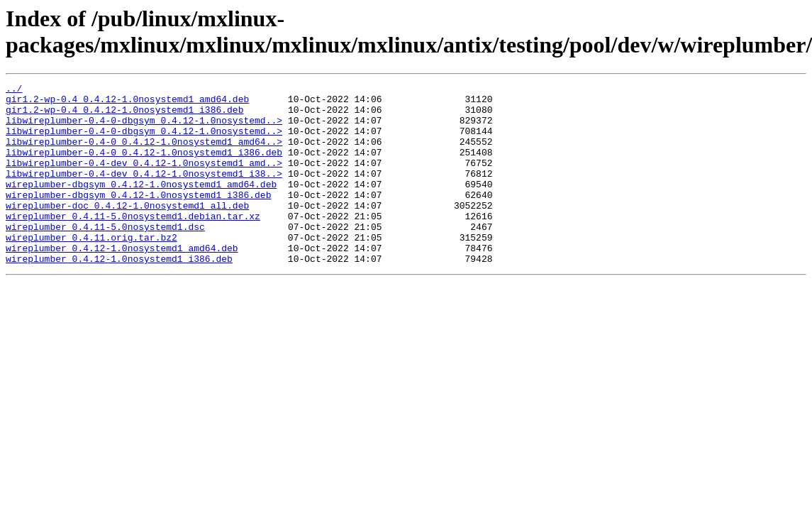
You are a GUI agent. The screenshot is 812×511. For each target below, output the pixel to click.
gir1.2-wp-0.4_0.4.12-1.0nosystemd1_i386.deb (124, 116)
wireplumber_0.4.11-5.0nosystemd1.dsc (105, 256)
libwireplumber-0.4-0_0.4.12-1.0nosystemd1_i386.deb (144, 167)
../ (14, 90)
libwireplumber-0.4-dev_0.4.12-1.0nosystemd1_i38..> (144, 192)
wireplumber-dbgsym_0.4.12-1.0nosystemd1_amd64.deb (141, 205)
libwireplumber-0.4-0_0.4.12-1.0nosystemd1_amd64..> (144, 154)
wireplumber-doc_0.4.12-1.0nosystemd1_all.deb (127, 231)
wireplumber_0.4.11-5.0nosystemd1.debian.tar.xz (133, 243)
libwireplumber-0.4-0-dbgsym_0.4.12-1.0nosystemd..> (144, 128)
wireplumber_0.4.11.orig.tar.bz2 (91, 269)
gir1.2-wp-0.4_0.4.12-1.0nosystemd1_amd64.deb (127, 103)
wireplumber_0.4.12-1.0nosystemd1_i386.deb (119, 295)
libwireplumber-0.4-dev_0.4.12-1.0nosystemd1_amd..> (144, 180)
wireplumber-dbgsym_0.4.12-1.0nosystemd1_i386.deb (138, 218)
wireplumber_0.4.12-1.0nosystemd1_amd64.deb (122, 282)
